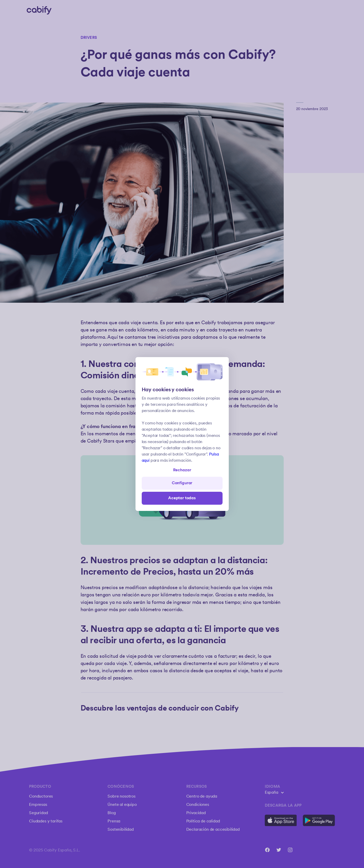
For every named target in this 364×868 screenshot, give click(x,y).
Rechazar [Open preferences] (182, 470)
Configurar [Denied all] (182, 483)
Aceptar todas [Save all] (182, 498)
